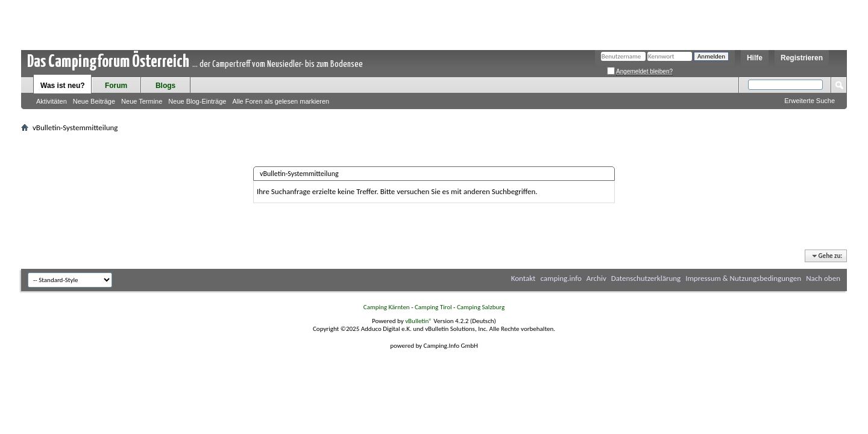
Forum (116, 86)
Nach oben (823, 278)
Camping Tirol (433, 307)
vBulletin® (419, 321)
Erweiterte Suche (810, 101)
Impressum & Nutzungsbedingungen (743, 278)
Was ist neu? (63, 86)
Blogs (165, 86)
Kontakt (524, 278)
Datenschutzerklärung (646, 278)
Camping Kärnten (387, 307)
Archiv (596, 278)
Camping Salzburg (481, 307)
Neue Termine (142, 101)
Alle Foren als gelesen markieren (281, 101)
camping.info (561, 278)
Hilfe (755, 58)
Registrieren (802, 58)
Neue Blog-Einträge (197, 101)
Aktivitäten (52, 101)
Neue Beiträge (94, 101)
